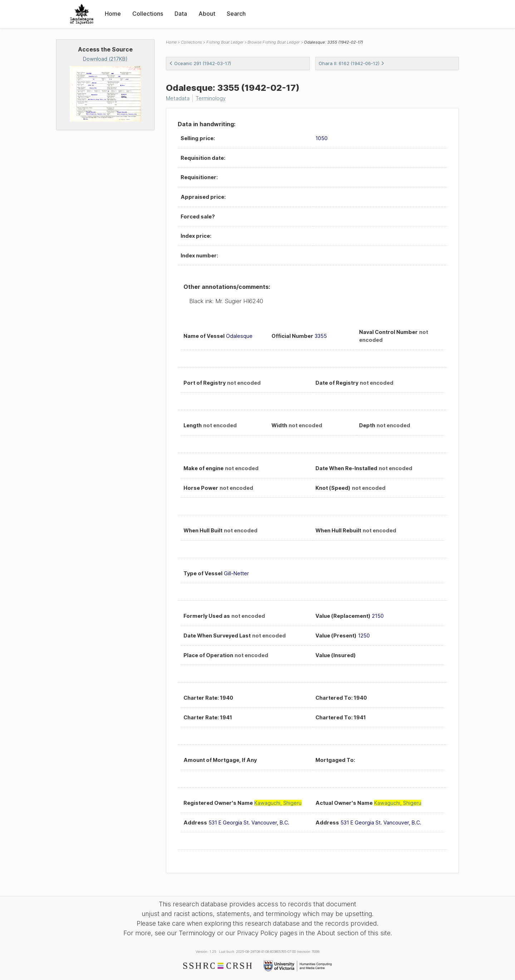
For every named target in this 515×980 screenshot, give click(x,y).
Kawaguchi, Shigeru (278, 803)
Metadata (178, 98)
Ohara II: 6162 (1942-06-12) (352, 63)
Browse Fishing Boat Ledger (274, 42)
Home (113, 14)
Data (181, 14)
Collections (148, 14)
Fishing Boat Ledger (225, 42)
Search (236, 14)
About (207, 14)
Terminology (211, 98)
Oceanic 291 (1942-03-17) (200, 63)
